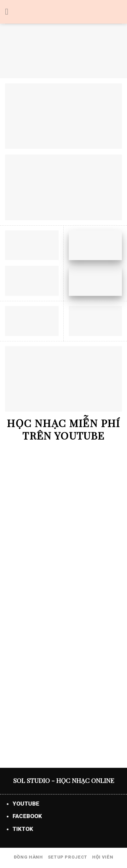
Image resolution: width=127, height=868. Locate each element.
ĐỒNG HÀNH (28, 857)
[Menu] (9, 12)
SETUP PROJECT (68, 857)
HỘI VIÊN (103, 857)
